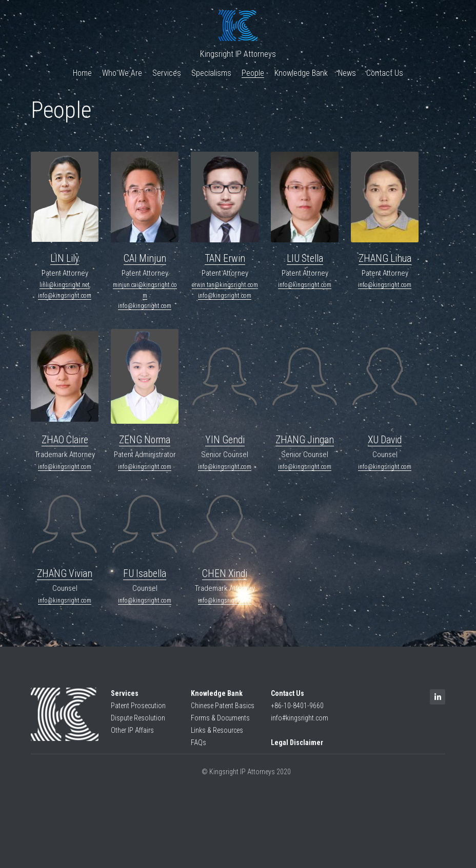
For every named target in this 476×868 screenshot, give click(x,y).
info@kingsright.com (65, 296)
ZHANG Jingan (305, 445)
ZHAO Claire (65, 445)
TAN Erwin (225, 259)
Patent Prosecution (138, 710)
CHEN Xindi (225, 578)
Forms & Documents (220, 722)
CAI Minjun (145, 259)
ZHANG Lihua (385, 259)
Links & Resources (217, 735)
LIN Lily (65, 259)
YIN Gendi (225, 445)
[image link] (65, 719)
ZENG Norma (145, 445)
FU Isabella (145, 578)
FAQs (199, 747)
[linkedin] (438, 701)
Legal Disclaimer (297, 747)
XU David (385, 445)
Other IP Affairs (132, 735)
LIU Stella (305, 259)
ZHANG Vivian (65, 578)
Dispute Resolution (138, 722)
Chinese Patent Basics (223, 710)
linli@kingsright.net (65, 285)
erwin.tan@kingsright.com (225, 285)
